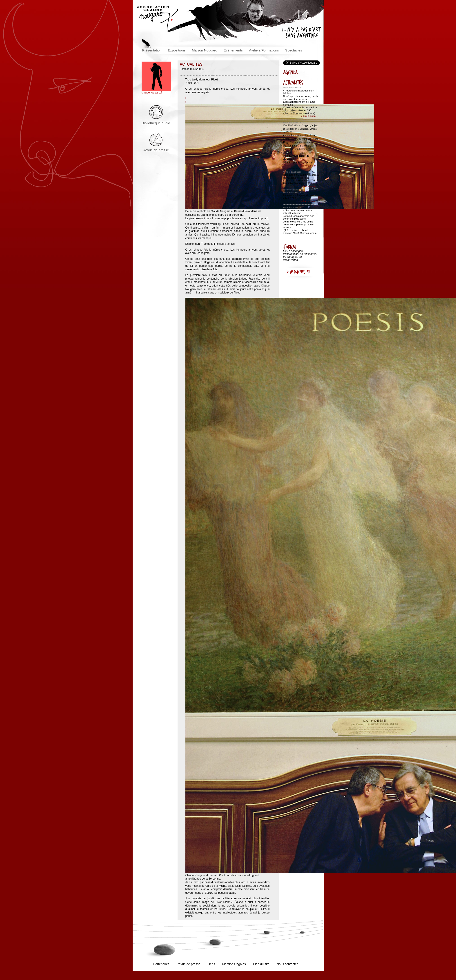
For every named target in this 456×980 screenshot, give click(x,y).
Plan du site (261, 964)
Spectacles (294, 50)
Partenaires (161, 964)
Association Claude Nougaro (157, 19)
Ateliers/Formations (264, 50)
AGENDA (300, 72)
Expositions (177, 50)
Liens (211, 964)
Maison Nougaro (205, 50)
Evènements (233, 50)
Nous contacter (287, 964)
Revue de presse (156, 150)
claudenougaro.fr (156, 91)
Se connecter (300, 272)
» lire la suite (308, 116)
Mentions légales (234, 964)
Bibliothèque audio (156, 123)
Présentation (152, 50)
